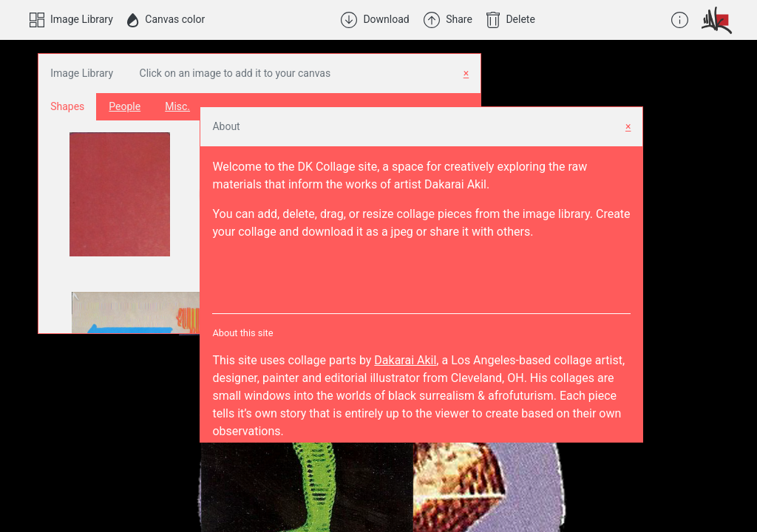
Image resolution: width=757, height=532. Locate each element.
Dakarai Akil (405, 360)
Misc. (177, 106)
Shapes (67, 106)
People (125, 106)
